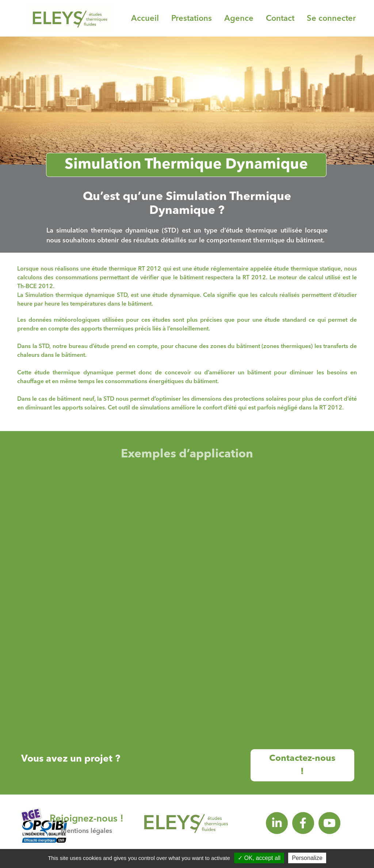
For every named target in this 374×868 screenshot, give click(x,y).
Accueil (145, 19)
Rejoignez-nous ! (87, 819)
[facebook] (303, 823)
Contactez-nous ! (302, 765)
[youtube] (329, 823)
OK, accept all (259, 858)
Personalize (307, 858)
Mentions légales (86, 831)
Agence (239, 19)
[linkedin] (277, 823)
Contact (280, 19)
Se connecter (331, 19)
